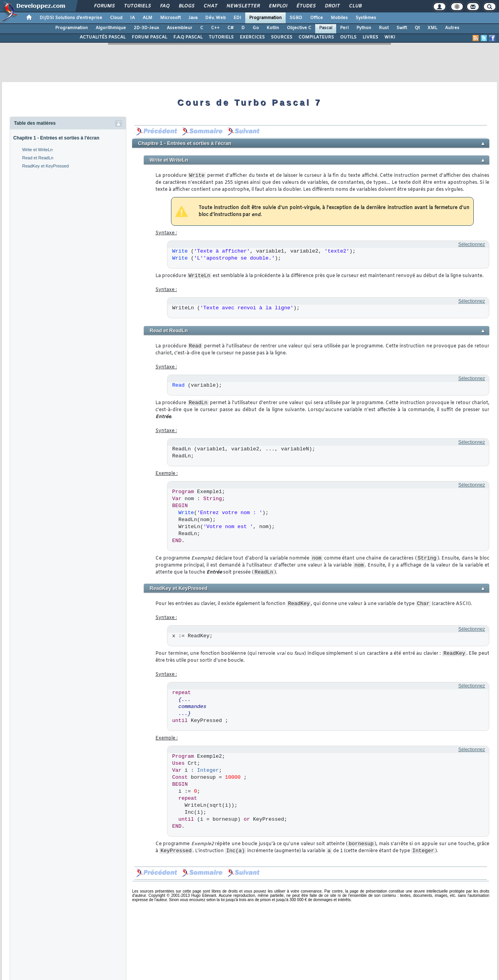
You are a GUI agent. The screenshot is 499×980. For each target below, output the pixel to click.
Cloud (116, 18)
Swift (402, 28)
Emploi (278, 6)
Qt (417, 28)
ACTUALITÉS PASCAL (103, 37)
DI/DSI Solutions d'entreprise (71, 18)
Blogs (186, 6)
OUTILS (348, 37)
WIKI (390, 37)
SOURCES (282, 37)
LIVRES (370, 37)
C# (230, 28)
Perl (344, 28)
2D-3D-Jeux (146, 28)
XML (432, 28)
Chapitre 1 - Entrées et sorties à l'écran (56, 138)
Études (306, 6)
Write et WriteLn (37, 150)
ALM (147, 18)
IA (133, 18)
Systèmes (366, 18)
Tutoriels (137, 6)
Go (256, 28)
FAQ (164, 6)
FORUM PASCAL (149, 37)
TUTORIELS (221, 37)
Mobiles (339, 18)
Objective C (299, 28)
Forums (104, 6)
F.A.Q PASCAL (188, 37)
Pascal (326, 28)
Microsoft (170, 18)
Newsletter (243, 6)
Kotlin (273, 28)
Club (355, 6)
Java (193, 18)
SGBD (296, 18)
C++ (215, 28)
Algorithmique (111, 28)
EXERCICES (252, 37)
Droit (332, 6)
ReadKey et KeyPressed (45, 166)
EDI (237, 18)
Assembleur (180, 28)
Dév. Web (215, 18)
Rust (384, 28)
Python (364, 28)
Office (317, 18)
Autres (452, 28)
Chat (210, 6)
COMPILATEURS (316, 37)
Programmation (265, 18)
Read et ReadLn (38, 158)
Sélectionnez (472, 244)
